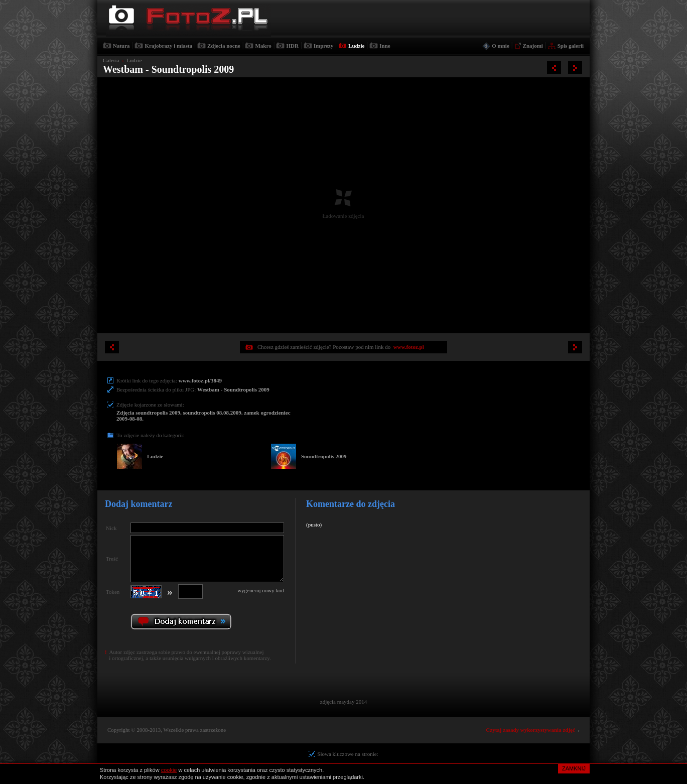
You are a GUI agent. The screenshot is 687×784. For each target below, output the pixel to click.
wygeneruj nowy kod (261, 590)
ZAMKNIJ (574, 768)
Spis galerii (571, 46)
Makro (263, 46)
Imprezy (324, 46)
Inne (385, 46)
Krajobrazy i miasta (168, 46)
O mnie (501, 46)
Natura (121, 46)
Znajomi (533, 46)
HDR (292, 46)
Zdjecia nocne (224, 46)
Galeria (111, 60)
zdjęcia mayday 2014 (344, 702)
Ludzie (356, 46)
